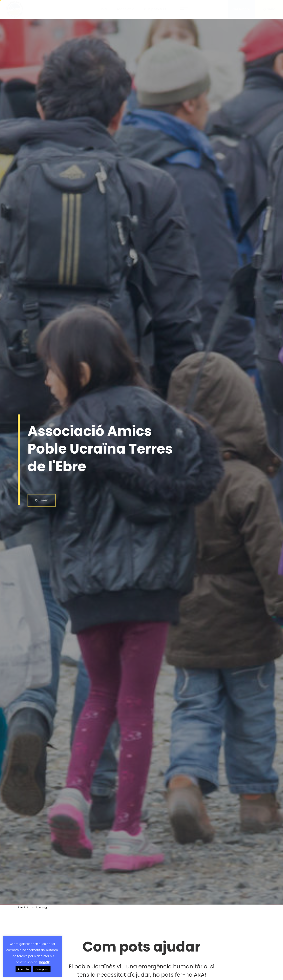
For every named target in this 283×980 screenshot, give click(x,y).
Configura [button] (42, 969)
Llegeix (44, 962)
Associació (126, 9)
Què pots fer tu (157, 9)
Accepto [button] (23, 969)
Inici (104, 9)
